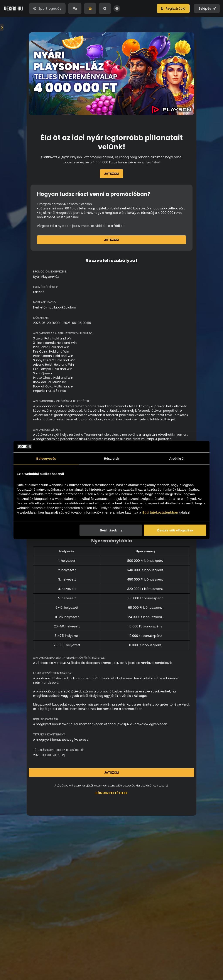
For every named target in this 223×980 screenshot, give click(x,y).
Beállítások (111, 530)
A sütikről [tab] (177, 458)
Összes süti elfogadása (175, 530)
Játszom (112, 174)
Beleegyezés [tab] (46, 458)
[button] (173, 9)
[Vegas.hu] (13, 9)
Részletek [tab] (111, 458)
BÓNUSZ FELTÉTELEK (111, 793)
